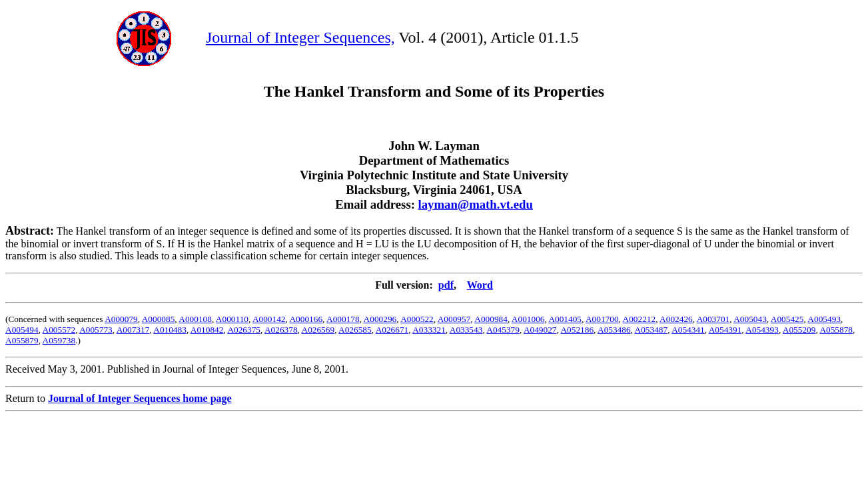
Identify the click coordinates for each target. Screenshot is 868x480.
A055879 (22, 340)
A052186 (577, 330)
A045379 (503, 330)
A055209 (799, 330)
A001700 (602, 319)
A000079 (121, 319)
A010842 (207, 330)
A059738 (59, 340)
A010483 (170, 330)
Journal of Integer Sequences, (300, 37)
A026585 (355, 330)
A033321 (429, 330)
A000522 (417, 319)
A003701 (713, 319)
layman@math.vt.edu (476, 204)
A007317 (133, 330)
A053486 (614, 330)
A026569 (318, 330)
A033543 (466, 330)
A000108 (195, 319)
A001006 (528, 319)
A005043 (750, 319)
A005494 (22, 330)
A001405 (565, 319)
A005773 (96, 330)
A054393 (762, 330)
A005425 (787, 319)
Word (480, 285)
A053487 (651, 330)
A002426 (676, 319)
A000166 (306, 319)
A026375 (244, 330)
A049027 (540, 330)
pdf (446, 285)
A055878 (836, 330)
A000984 (491, 319)
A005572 (59, 330)
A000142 (269, 319)
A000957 (454, 319)
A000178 (343, 319)
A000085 (159, 319)
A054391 (725, 330)
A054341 (688, 330)
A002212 (640, 319)
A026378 (281, 330)
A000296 (380, 319)
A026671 (392, 330)
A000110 (232, 319)
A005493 (824, 319)
